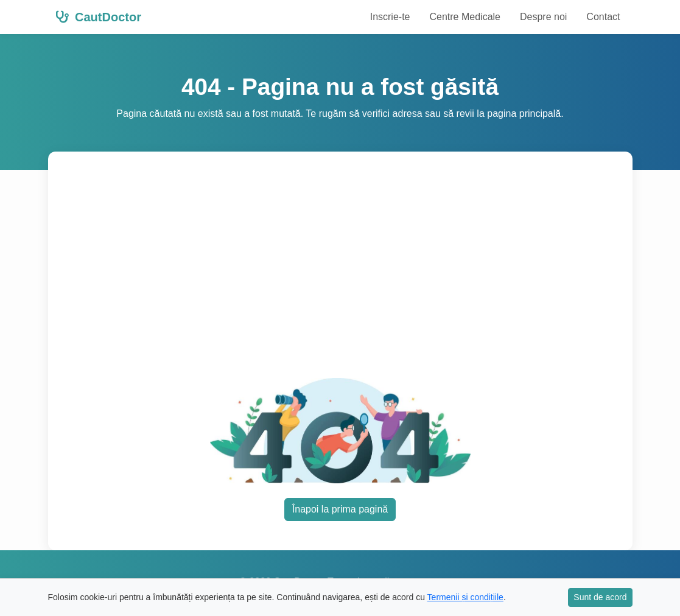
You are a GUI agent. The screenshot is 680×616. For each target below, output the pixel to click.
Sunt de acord (600, 597)
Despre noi (543, 17)
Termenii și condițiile (465, 597)
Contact (603, 17)
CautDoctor (98, 17)
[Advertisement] (340, 272)
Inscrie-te (390, 17)
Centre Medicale (465, 17)
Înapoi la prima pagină (340, 509)
